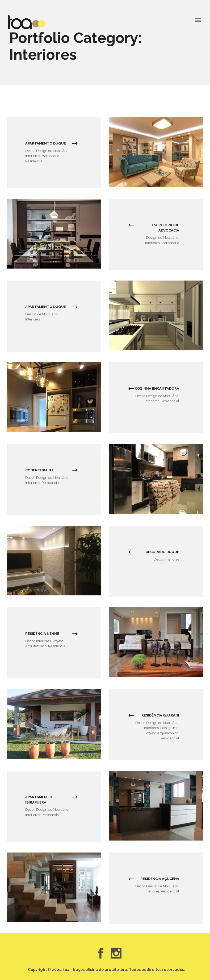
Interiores (33, 319)
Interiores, (33, 156)
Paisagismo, (170, 728)
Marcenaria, (51, 156)
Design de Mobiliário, (53, 151)
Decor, (31, 151)
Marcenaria (170, 243)
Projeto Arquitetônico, (162, 733)
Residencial (34, 161)
